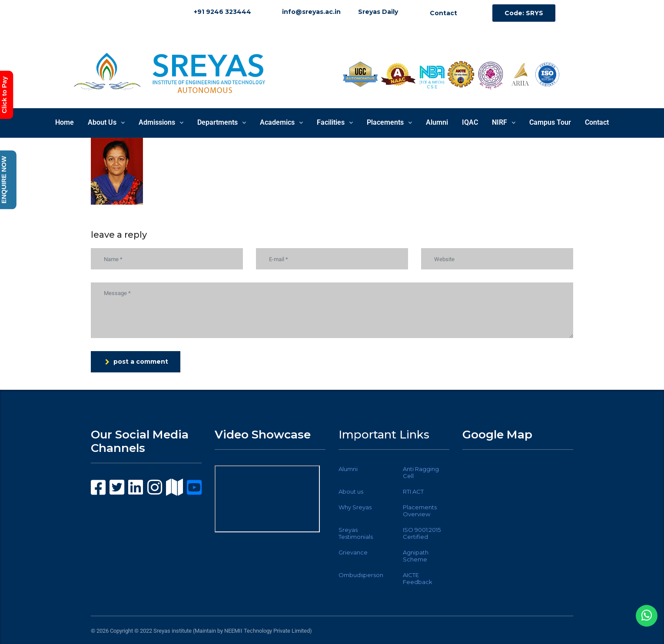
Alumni (437, 122)
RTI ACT (413, 491)
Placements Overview (420, 511)
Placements (389, 122)
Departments (222, 122)
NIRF (504, 122)
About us (351, 491)
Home (65, 122)
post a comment (137, 362)
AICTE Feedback (418, 578)
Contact (597, 122)
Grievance (353, 552)
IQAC (470, 122)
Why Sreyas (355, 507)
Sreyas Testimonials (356, 533)
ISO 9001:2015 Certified (422, 533)
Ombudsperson (361, 575)
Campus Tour (550, 122)
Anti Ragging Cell (421, 472)
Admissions (161, 122)
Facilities (335, 122)
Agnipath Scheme (416, 556)
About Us (106, 122)
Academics (281, 122)
